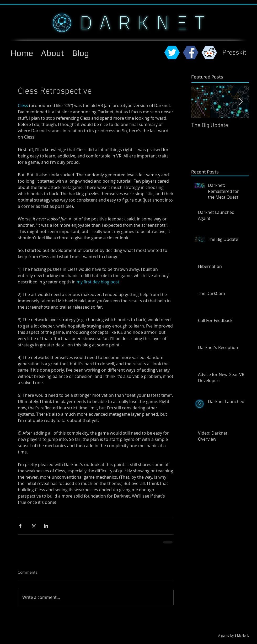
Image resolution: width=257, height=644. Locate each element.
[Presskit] (234, 53)
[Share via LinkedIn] (46, 526)
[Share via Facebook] (20, 526)
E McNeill (241, 635)
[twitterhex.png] (172, 52)
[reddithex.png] (209, 52)
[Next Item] (240, 102)
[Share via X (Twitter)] (33, 526)
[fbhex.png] (191, 52)
